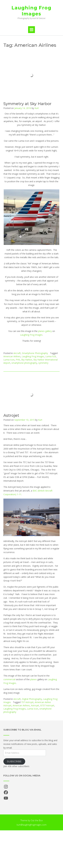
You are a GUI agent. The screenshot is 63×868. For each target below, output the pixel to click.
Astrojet (11, 415)
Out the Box (37, 820)
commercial (9, 679)
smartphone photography (24, 363)
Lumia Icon (9, 360)
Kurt (37, 108)
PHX (18, 360)
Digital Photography (32, 699)
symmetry (43, 363)
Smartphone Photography (35, 353)
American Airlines (12, 356)
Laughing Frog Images (31, 11)
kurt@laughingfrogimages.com (32, 825)
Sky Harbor (27, 360)
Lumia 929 (51, 356)
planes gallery (45, 331)
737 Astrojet (27, 702)
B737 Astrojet (47, 705)
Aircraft (17, 353)
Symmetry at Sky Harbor (27, 104)
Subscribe (14, 761)
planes (34, 679)
